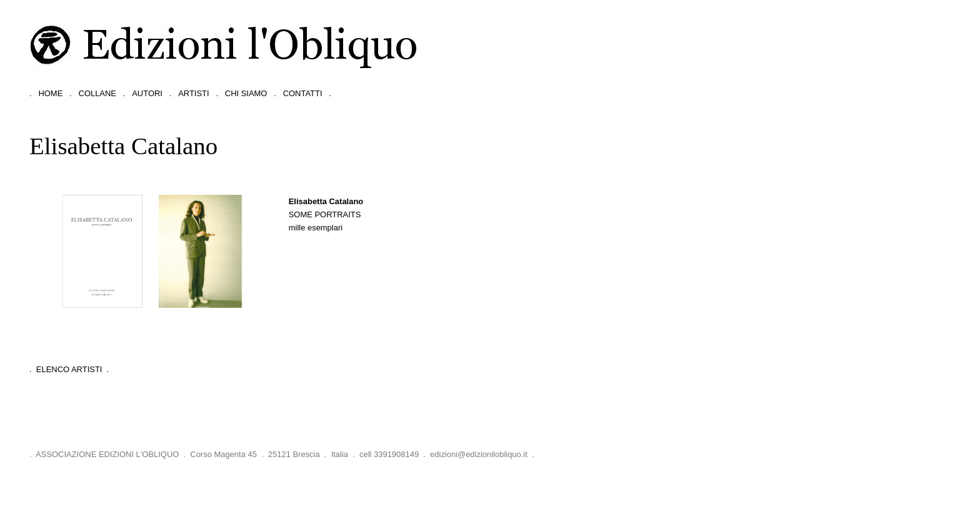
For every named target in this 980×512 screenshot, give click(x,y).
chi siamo (246, 93)
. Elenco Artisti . (69, 369)
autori (147, 93)
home (50, 93)
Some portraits (325, 214)
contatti (303, 93)
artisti (193, 93)
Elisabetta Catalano (326, 201)
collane (97, 93)
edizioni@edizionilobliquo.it (479, 454)
